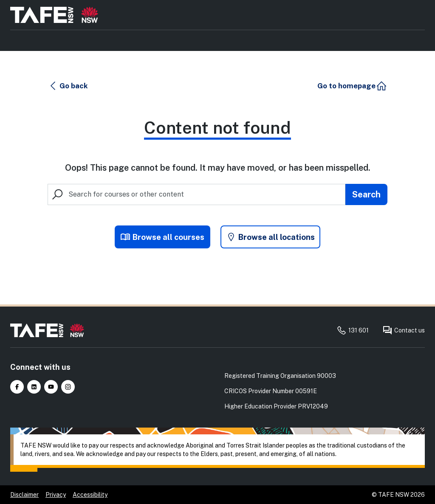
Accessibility (90, 495)
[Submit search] (366, 195)
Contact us (404, 330)
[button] (69, 87)
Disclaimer (24, 495)
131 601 (353, 330)
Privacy (56, 495)
